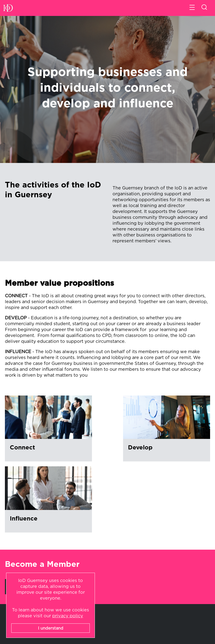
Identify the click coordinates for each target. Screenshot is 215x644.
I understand (51, 628)
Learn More (24, 505)
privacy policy (68, 616)
